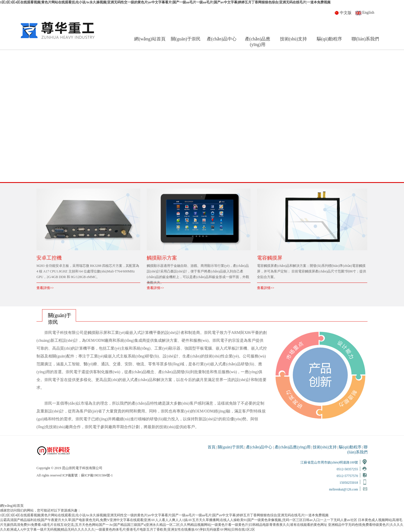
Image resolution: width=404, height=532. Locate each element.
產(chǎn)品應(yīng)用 (258, 42)
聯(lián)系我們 (365, 39)
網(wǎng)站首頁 (150, 39)
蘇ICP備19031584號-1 (97, 475)
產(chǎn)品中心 (222, 39)
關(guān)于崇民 (186, 39)
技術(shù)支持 (294, 39)
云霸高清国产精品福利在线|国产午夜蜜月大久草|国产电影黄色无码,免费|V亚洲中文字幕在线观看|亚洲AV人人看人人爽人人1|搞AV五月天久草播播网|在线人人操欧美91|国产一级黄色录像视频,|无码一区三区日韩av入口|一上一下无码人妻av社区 (179, 520)
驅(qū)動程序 (330, 39)
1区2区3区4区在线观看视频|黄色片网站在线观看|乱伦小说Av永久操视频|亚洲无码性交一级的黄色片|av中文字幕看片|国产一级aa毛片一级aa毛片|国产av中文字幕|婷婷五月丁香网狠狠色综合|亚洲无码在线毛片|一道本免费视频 (165, 2)
